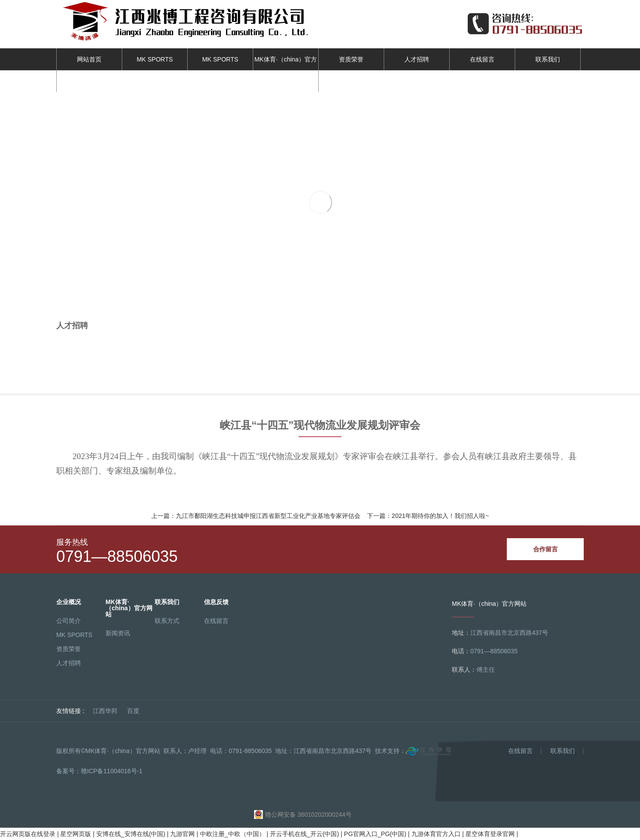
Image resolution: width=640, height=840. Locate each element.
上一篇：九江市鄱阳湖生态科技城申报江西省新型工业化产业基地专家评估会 (256, 516)
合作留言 (545, 549)
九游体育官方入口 (436, 834)
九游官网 (182, 834)
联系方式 (167, 621)
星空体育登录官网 (490, 834)
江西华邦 (105, 711)
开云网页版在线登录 (28, 834)
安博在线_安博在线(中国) (131, 834)
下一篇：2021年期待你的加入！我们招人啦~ (428, 516)
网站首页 (89, 59)
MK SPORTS (155, 59)
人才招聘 (417, 59)
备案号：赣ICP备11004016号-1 (99, 771)
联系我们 (548, 59)
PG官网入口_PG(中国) (375, 834)
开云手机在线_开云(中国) (304, 834)
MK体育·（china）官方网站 (286, 70)
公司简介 (69, 621)
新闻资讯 (118, 633)
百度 (133, 711)
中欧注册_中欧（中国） (233, 834)
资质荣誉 (351, 59)
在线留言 (482, 59)
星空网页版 (76, 834)
